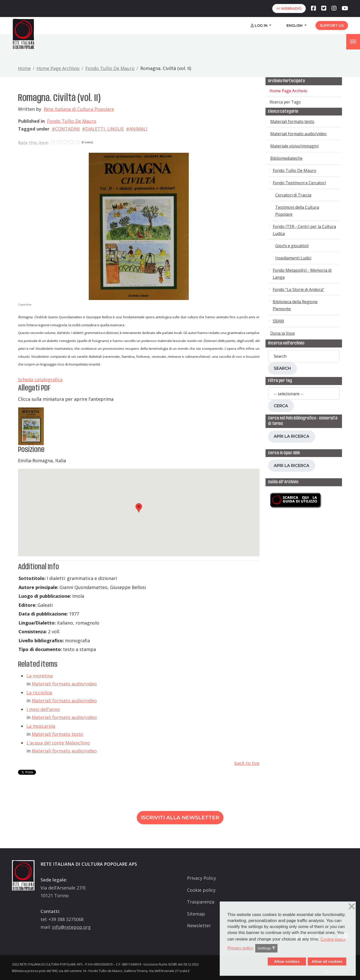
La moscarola (41, 726)
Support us (332, 25)
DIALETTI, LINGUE (104, 129)
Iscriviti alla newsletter (180, 817)
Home (24, 68)
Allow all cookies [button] (327, 961)
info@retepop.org (71, 927)
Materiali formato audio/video (64, 684)
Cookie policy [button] (333, 939)
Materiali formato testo (57, 734)
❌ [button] (352, 906)
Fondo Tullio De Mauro (110, 68)
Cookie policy (201, 890)
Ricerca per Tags (285, 102)
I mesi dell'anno (43, 709)
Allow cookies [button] (287, 961)
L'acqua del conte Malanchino (58, 743)
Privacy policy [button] (240, 948)
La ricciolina (39, 692)
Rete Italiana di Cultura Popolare (79, 109)
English (294, 25)
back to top (247, 763)
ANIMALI (138, 129)
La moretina (40, 676)
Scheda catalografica (40, 379)
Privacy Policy (201, 878)
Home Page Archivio (58, 68)
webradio (289, 8)
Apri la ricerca (291, 436)
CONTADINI (67, 129)
